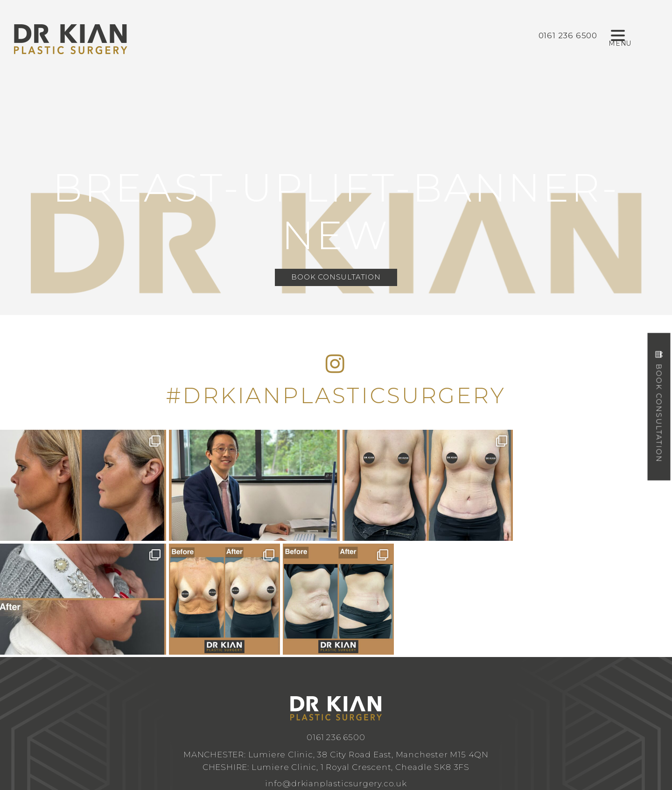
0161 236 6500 (336, 623)
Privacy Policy (429, 729)
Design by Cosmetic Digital (373, 729)
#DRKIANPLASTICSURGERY (336, 395)
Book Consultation (336, 277)
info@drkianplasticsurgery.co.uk (336, 669)
